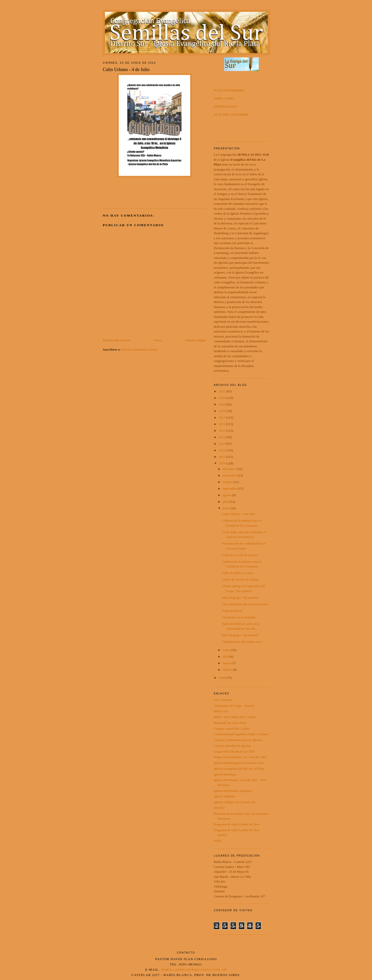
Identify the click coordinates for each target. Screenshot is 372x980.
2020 (223, 398)
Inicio (158, 340)
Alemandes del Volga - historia (234, 706)
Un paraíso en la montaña (239, 617)
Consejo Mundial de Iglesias (233, 746)
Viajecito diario (232, 611)
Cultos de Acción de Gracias (241, 579)
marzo (227, 663)
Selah (218, 841)
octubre (228, 482)
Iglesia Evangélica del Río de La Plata (239, 769)
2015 (223, 431)
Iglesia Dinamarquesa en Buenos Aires (239, 763)
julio (226, 502)
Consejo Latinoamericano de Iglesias (238, 740)
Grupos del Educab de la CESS (234, 751)
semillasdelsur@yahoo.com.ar (194, 970)
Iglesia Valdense (225, 796)
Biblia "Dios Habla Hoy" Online (235, 717)
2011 (223, 457)
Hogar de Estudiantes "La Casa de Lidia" (241, 757)
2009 (223, 678)
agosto (227, 495)
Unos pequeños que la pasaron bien (245, 604)
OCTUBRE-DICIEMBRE (231, 114)
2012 (223, 450)
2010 (223, 463)
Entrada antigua (196, 340)
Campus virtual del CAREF (232, 729)
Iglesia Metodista (225, 774)
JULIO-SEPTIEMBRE (229, 90)
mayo (227, 650)
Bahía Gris (221, 711)
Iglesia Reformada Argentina (233, 791)
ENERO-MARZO (226, 106)
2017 (223, 417)
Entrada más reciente (117, 340)
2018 (223, 411)
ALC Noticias (223, 700)
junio (226, 508)
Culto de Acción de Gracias (240, 555)
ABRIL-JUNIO (224, 98)
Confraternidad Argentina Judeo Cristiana (241, 734)
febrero (228, 670)
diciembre (230, 469)
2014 (223, 437)
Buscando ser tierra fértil (230, 723)
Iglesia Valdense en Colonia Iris (235, 802)
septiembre (230, 488)
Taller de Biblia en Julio (238, 573)
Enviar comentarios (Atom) (139, 349)
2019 (223, 404)
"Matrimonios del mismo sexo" (242, 642)
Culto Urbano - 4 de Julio (239, 514)
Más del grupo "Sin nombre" (241, 598)
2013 (223, 444)
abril (226, 656)
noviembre (230, 475)
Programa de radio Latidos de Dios (237, 824)
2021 (223, 391)
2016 (223, 424)
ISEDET (220, 808)
